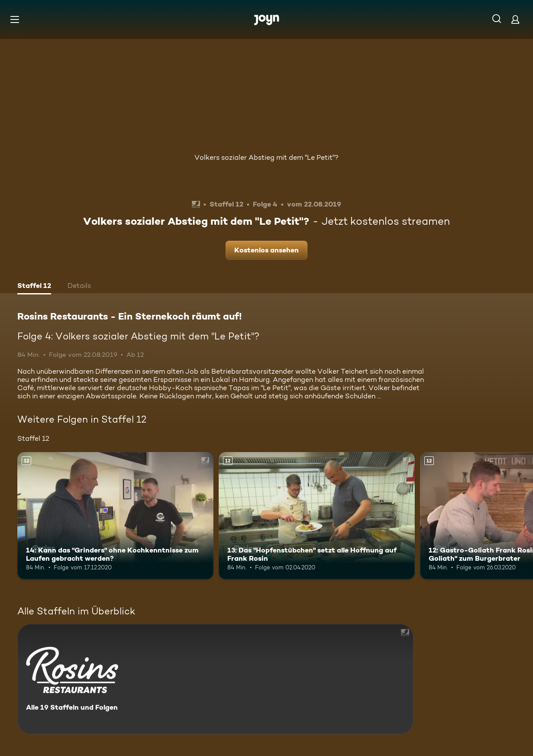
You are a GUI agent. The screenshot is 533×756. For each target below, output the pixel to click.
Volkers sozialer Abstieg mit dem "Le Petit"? (266, 157)
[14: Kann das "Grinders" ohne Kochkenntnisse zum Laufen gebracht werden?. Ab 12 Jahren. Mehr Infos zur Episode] (115, 516)
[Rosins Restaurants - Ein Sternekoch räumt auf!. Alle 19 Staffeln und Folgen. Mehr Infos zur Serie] (215, 679)
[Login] (515, 19)
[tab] (34, 287)
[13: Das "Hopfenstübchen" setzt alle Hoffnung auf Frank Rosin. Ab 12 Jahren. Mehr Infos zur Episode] (317, 516)
